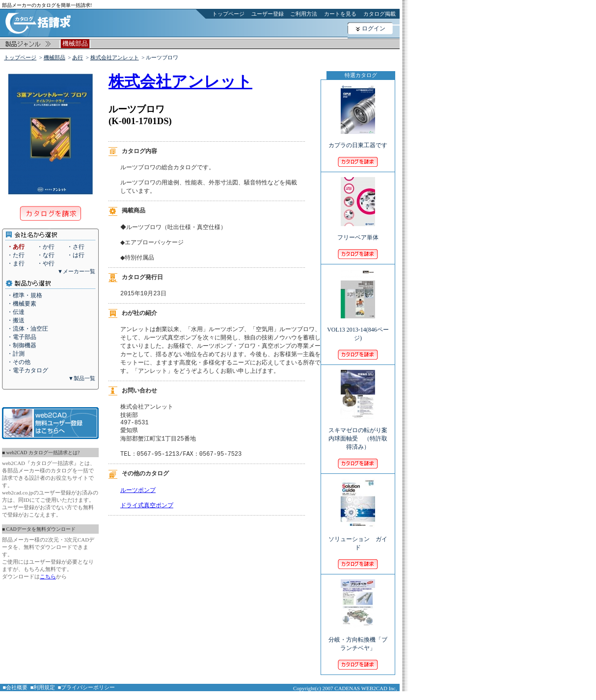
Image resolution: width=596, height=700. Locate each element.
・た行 (16, 255)
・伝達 (16, 312)
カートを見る (340, 14)
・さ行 (76, 247)
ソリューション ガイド (358, 537)
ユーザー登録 (268, 14)
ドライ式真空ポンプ (147, 524)
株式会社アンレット (115, 57)
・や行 (46, 263)
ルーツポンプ (138, 506)
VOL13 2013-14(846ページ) (358, 327)
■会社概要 (15, 687)
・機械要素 (22, 304)
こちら (48, 576)
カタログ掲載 (379, 14)
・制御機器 (22, 345)
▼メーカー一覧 (76, 271)
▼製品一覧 (82, 378)
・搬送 (16, 320)
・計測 (16, 354)
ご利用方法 (304, 14)
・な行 (46, 255)
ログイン (374, 28)
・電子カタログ (27, 370)
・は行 (76, 255)
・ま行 (16, 263)
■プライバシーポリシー (87, 687)
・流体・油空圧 (27, 329)
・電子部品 (22, 337)
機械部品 (54, 57)
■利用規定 (43, 687)
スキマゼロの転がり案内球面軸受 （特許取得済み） (358, 432)
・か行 (46, 247)
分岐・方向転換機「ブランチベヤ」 (358, 637)
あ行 (78, 57)
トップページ (228, 14)
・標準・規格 (25, 295)
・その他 (19, 362)
